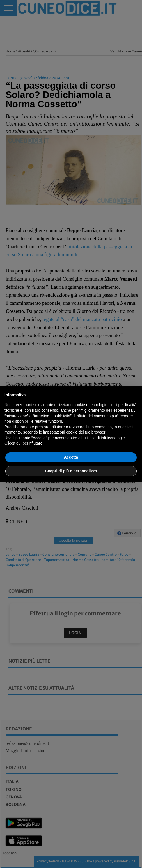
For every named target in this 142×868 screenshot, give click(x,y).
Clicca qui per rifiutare (23, 443)
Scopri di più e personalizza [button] (71, 471)
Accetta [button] (71, 457)
